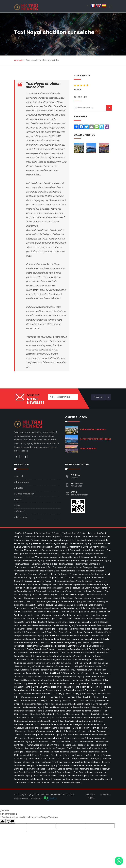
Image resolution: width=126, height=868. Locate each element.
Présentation (22, 482)
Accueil (18, 60)
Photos (20, 488)
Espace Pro (105, 795)
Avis (18, 506)
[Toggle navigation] (111, 7)
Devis (19, 500)
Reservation (22, 517)
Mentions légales (90, 796)
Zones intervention (25, 494)
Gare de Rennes (88, 449)
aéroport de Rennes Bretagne (96, 439)
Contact (20, 511)
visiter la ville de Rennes (93, 429)
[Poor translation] (10, 821)
